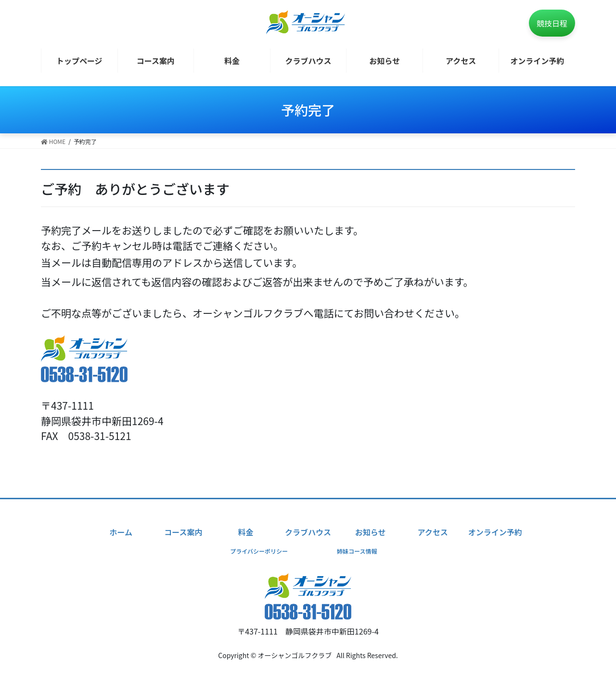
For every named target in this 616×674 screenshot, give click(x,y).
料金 (245, 532)
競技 (552, 23)
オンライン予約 (495, 532)
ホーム (121, 532)
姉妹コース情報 (357, 551)
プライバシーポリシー (259, 551)
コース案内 (183, 532)
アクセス (433, 532)
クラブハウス (308, 532)
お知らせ (371, 532)
